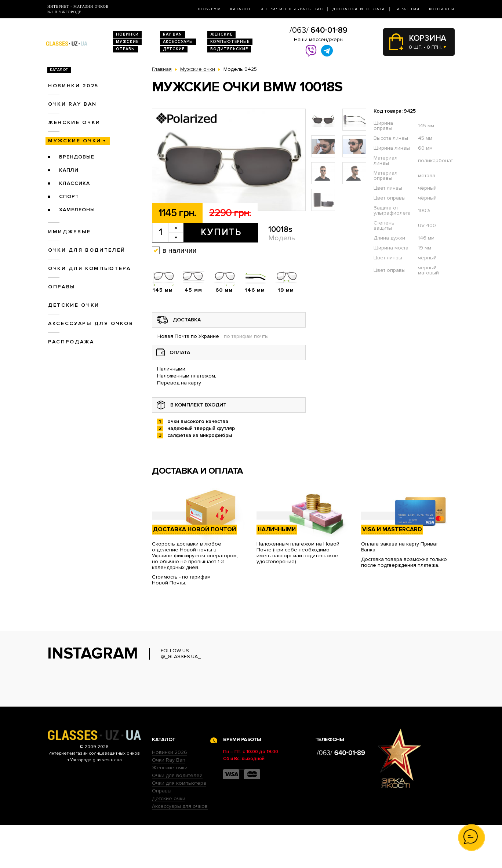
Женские (221, 34)
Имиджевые (70, 232)
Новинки (127, 34)
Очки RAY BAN (72, 104)
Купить (221, 232)
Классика (74, 183)
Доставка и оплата (359, 9)
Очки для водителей (87, 250)
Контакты (442, 9)
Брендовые (77, 157)
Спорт (69, 196)
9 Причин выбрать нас (292, 9)
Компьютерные (230, 42)
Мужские (127, 42)
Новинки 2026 (170, 796)
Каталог (241, 9)
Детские (174, 49)
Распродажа (71, 342)
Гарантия (407, 9)
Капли (69, 170)
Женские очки (74, 122)
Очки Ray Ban (169, 803)
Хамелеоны (77, 210)
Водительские (229, 49)
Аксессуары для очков (91, 323)
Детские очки (74, 305)
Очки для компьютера (90, 268)
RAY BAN (172, 34)
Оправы (125, 49)
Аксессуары (178, 42)
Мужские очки (75, 141)
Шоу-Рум (210, 9)
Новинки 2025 (73, 86)
